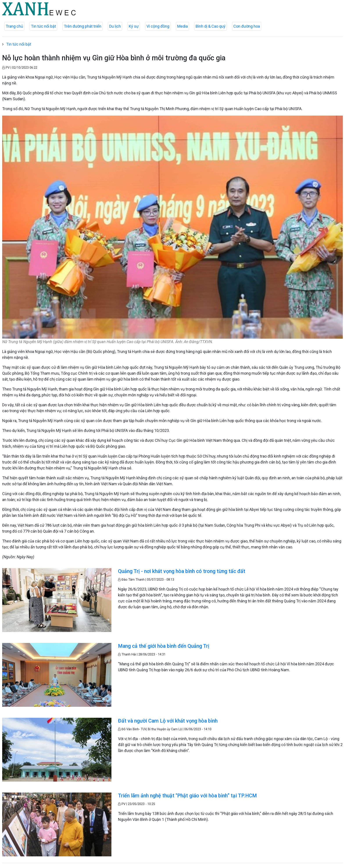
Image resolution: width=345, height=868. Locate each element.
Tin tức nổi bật (43, 26)
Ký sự (134, 26)
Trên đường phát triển (83, 26)
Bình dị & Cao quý (211, 26)
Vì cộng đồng (158, 26)
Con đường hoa (247, 26)
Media (182, 26)
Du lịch (115, 26)
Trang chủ (14, 26)
